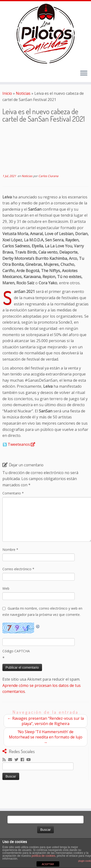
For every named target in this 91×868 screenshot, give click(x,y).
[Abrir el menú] (84, 73)
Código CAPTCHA (16, 651)
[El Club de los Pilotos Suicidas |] (45, 34)
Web (6, 588)
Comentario (13, 493)
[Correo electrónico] (11, 760)
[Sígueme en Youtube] (30, 760)
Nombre (10, 550)
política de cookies (43, 856)
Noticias (23, 93)
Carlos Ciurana (48, 176)
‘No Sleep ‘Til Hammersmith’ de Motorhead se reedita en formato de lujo (46, 737)
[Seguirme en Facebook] (24, 760)
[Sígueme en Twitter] (18, 760)
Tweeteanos (19, 444)
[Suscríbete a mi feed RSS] (5, 760)
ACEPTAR (48, 864)
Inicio (7, 93)
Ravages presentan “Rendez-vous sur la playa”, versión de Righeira (46, 721)
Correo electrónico (18, 569)
